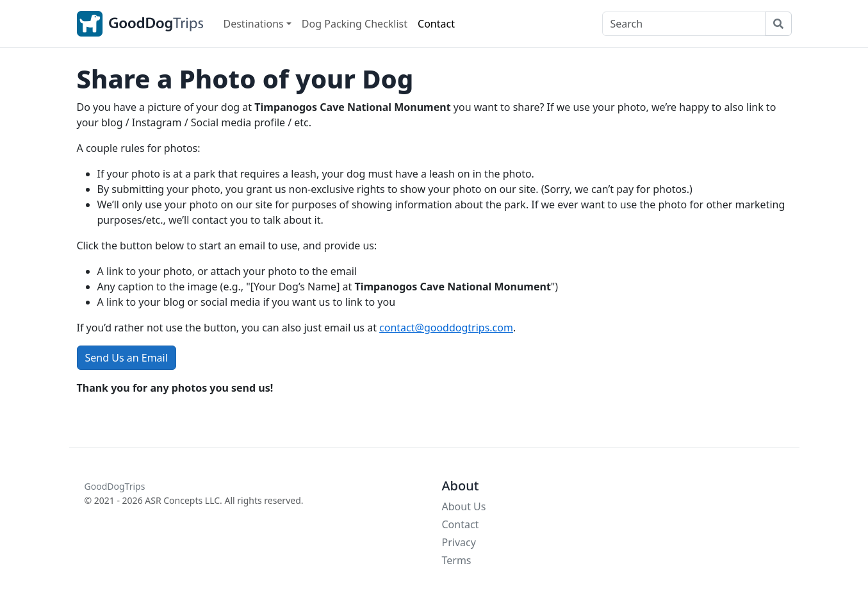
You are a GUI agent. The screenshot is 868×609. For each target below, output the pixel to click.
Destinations (254, 24)
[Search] (684, 24)
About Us (464, 506)
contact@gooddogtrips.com (446, 328)
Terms (457, 560)
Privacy (459, 542)
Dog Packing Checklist (355, 24)
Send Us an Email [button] (127, 358)
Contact (436, 24)
